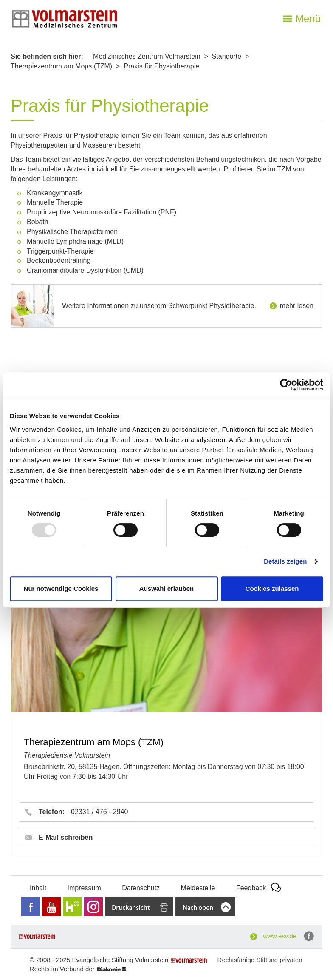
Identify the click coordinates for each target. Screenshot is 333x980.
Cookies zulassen (272, 588)
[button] (166, 812)
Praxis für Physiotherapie (161, 66)
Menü (308, 19)
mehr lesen (297, 306)
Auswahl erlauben (166, 588)
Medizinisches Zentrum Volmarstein (147, 56)
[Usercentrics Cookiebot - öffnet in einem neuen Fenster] (286, 385)
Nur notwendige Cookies (61, 588)
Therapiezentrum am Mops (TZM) (61, 66)
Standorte (227, 56)
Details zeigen (285, 561)
